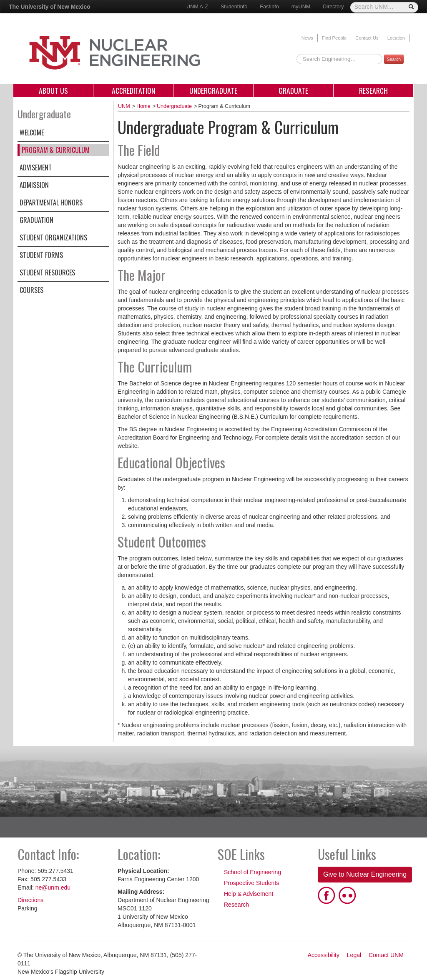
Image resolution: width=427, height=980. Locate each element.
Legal (354, 955)
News (307, 38)
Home (143, 106)
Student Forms (41, 255)
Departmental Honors (51, 202)
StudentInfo (234, 7)
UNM (124, 106)
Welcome (32, 132)
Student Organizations (53, 237)
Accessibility (324, 955)
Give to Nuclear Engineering (365, 874)
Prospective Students (251, 883)
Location (396, 38)
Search (394, 59)
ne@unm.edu (53, 887)
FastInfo (269, 7)
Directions (30, 900)
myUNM (301, 7)
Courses (31, 290)
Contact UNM (386, 955)
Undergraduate (213, 90)
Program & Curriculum (56, 150)
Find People (334, 38)
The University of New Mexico (50, 7)
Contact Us (367, 38)
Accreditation (133, 90)
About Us (53, 90)
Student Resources (47, 272)
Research (373, 90)
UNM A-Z (197, 7)
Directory (333, 7)
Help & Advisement (249, 894)
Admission (34, 185)
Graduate (293, 90)
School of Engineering (252, 872)
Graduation (36, 220)
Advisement (36, 167)
